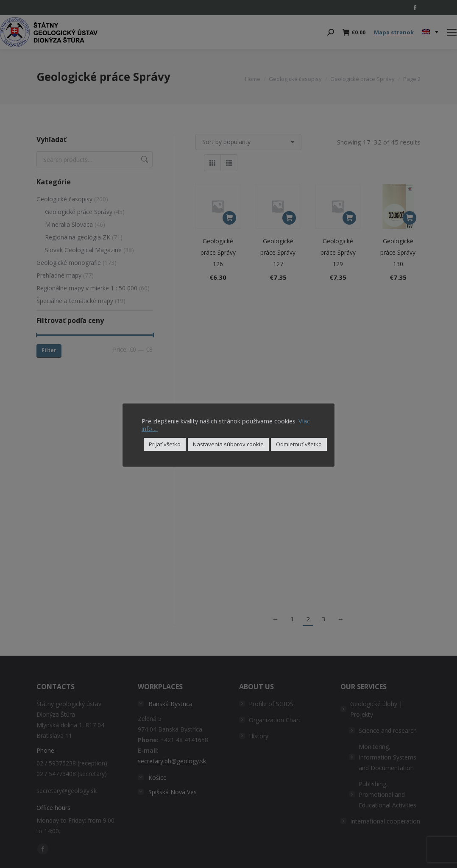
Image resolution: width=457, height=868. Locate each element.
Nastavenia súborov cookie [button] (228, 444)
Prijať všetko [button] (165, 444)
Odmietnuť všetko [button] (299, 444)
